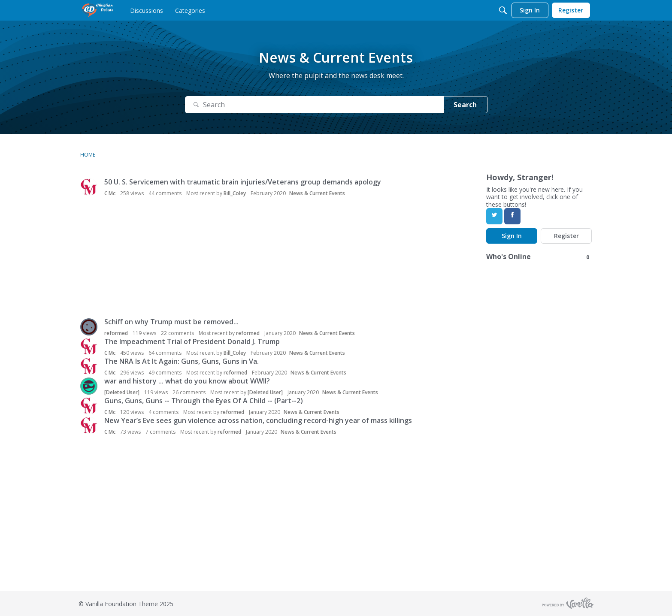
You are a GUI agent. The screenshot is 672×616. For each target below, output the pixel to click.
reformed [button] (116, 333)
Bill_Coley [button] (235, 193)
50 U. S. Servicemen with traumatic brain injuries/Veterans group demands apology (243, 182)
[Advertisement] (271, 258)
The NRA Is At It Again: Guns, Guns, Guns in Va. (182, 361)
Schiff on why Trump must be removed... (171, 322)
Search (465, 105)
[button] (89, 187)
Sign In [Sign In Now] (512, 236)
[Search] (503, 10)
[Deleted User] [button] (122, 392)
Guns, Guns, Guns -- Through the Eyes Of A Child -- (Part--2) (204, 401)
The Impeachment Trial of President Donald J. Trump (192, 341)
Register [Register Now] (566, 236)
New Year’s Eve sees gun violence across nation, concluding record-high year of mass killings (258, 420)
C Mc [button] (110, 193)
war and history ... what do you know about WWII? (187, 381)
